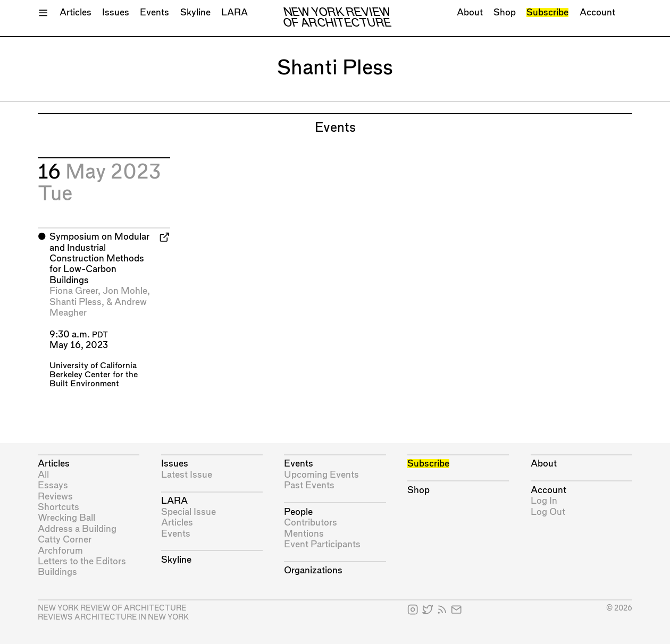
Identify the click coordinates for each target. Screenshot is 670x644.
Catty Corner (65, 540)
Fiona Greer (74, 291)
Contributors (311, 523)
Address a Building (77, 529)
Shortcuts (58, 507)
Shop (505, 12)
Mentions (304, 534)
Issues (116, 12)
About (470, 12)
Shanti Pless (76, 302)
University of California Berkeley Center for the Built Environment (94, 375)
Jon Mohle (125, 291)
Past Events (309, 485)
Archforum (60, 551)
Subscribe (547, 12)
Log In (544, 501)
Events (154, 12)
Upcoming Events (321, 475)
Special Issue (189, 512)
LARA (234, 12)
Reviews (55, 497)
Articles (76, 12)
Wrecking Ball (66, 518)
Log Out (548, 512)
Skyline (195, 12)
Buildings (57, 572)
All (43, 475)
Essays (53, 485)
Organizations (313, 570)
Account (597, 12)
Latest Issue (187, 475)
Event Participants (322, 544)
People (298, 512)
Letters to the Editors (82, 561)
